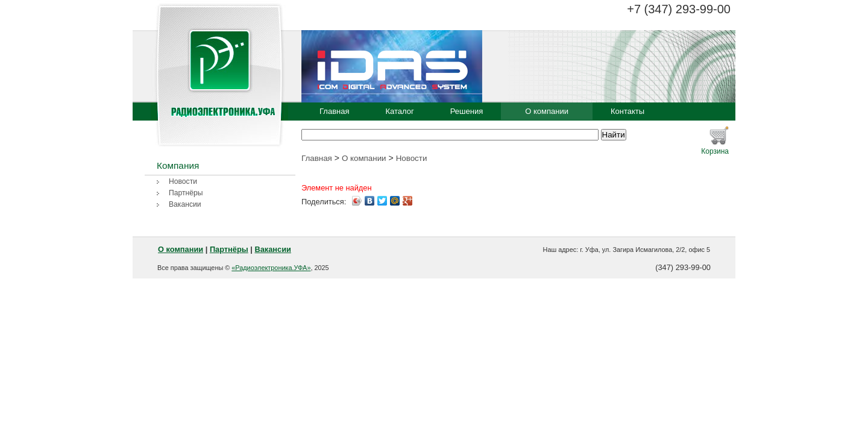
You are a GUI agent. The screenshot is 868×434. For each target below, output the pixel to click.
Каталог (399, 111)
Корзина (715, 151)
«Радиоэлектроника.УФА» (271, 268)
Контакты (627, 111)
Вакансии (185, 204)
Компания (178, 165)
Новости (183, 181)
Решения (467, 111)
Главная (334, 111)
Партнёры (186, 193)
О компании (547, 111)
